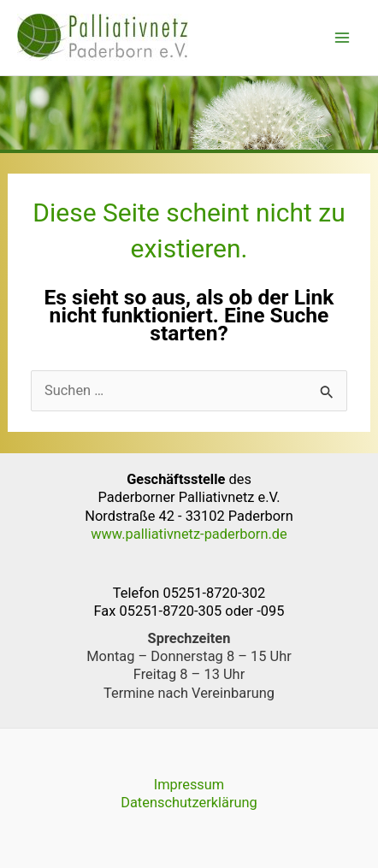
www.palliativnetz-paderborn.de (189, 534)
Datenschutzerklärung (189, 803)
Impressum (189, 785)
